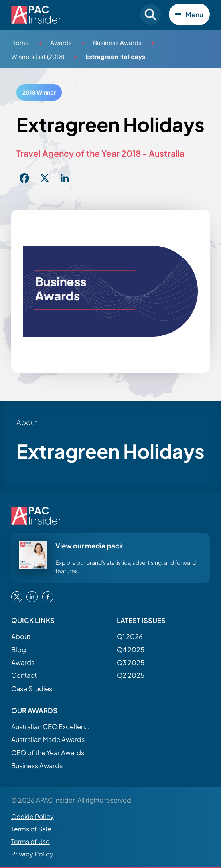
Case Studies (32, 689)
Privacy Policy (32, 854)
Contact (24, 675)
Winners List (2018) (38, 56)
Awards (61, 42)
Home (20, 42)
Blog (19, 650)
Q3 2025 (131, 662)
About (21, 636)
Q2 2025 (131, 675)
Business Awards (117, 42)
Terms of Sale (31, 829)
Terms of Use (30, 841)
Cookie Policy (32, 816)
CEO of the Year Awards (48, 753)
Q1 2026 (130, 636)
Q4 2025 (131, 650)
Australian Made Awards (48, 739)
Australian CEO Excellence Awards (51, 727)
